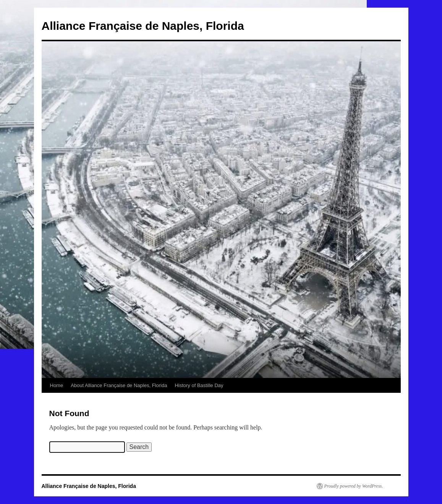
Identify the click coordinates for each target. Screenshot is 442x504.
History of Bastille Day (199, 385)
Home (57, 385)
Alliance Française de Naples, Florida (143, 26)
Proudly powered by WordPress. (354, 486)
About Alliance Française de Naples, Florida (119, 385)
